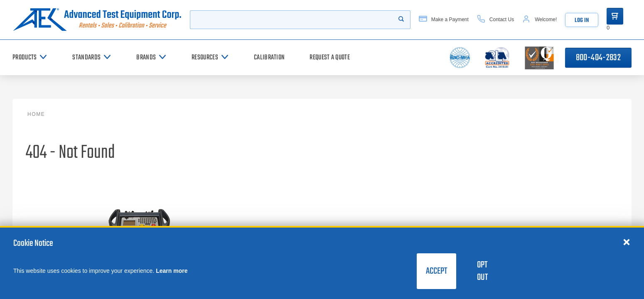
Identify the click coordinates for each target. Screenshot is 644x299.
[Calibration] (269, 58)
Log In (582, 21)
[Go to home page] (97, 20)
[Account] (540, 20)
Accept (436, 271)
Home (36, 114)
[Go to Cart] (615, 16)
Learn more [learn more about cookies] (172, 271)
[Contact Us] (495, 20)
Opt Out (482, 271)
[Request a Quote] (330, 58)
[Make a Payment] (444, 20)
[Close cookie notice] (627, 242)
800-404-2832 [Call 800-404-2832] (598, 58)
